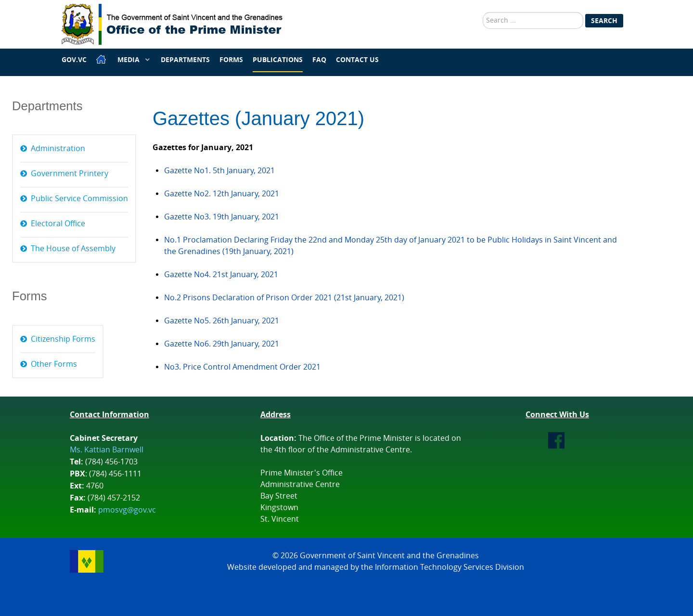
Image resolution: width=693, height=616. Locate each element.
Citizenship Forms (63, 339)
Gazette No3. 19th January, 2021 (222, 217)
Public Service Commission (79, 199)
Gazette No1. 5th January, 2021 (219, 171)
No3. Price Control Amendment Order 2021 (242, 367)
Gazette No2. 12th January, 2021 (222, 194)
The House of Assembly (73, 249)
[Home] (102, 59)
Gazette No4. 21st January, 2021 (221, 275)
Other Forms (54, 364)
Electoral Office (58, 224)
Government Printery (70, 173)
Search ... (483, 12)
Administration (58, 148)
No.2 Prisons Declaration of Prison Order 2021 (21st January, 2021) (284, 298)
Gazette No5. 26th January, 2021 (222, 321)
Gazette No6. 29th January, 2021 (222, 344)
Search (604, 20)
